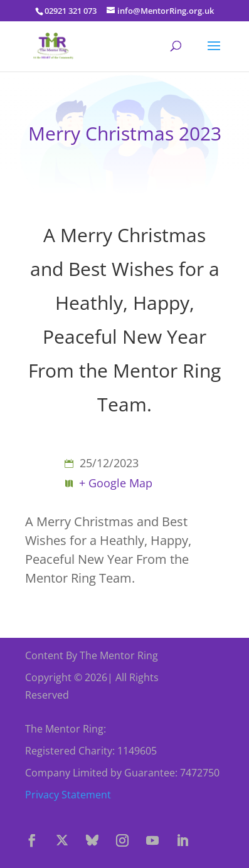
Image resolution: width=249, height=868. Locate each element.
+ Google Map (116, 483)
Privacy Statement (68, 795)
